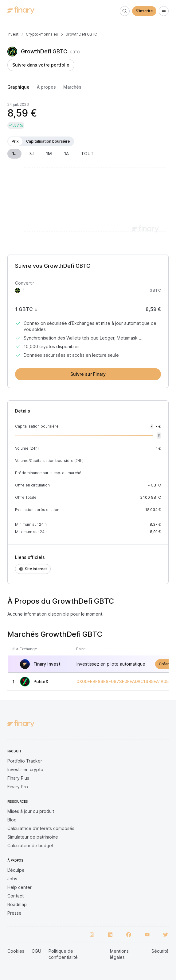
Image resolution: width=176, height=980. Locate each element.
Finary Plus (18, 778)
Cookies (16, 951)
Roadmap (17, 904)
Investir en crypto (25, 769)
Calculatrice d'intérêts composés (41, 828)
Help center (20, 887)
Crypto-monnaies (42, 34)
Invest (13, 34)
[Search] (125, 11)
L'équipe (16, 870)
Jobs (12, 879)
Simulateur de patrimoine (33, 837)
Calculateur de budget (30, 845)
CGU (36, 951)
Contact (16, 896)
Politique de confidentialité (63, 954)
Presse (14, 913)
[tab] (18, 88)
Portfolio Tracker (25, 761)
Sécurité (160, 951)
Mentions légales (119, 954)
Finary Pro (18, 787)
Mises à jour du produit (31, 811)
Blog (12, 820)
